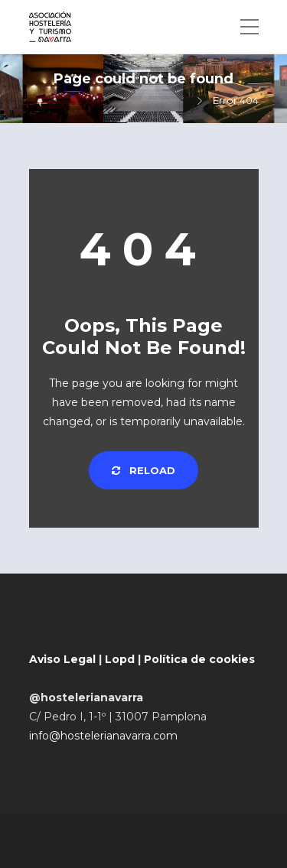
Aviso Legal (62, 659)
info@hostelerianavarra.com (103, 736)
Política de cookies (199, 659)
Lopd (120, 659)
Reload (143, 470)
